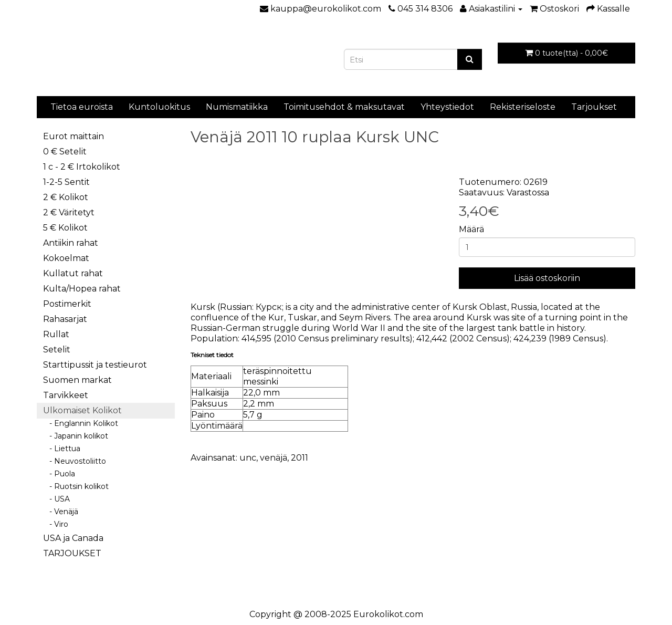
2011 (300, 458)
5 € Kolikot (65, 228)
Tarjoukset (594, 107)
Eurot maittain (73, 136)
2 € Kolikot (66, 197)
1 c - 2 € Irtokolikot (82, 167)
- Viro (56, 524)
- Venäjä (61, 512)
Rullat (56, 334)
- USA (56, 499)
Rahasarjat (65, 319)
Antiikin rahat (71, 243)
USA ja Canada (73, 538)
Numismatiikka (237, 107)
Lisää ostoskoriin (547, 278)
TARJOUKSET (72, 553)
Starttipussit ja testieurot (95, 365)
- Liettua (62, 449)
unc (248, 458)
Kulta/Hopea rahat (82, 289)
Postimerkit (67, 304)
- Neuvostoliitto (75, 461)
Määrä (471, 229)
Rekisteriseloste (523, 107)
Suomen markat (77, 380)
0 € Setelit (65, 152)
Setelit (57, 350)
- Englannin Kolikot (81, 423)
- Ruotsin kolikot (76, 486)
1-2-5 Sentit (66, 182)
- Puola (59, 474)
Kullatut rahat (73, 273)
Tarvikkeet (66, 395)
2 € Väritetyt (69, 212)
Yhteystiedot (447, 107)
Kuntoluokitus (159, 107)
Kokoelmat (66, 258)
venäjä (274, 458)
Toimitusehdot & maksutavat (344, 107)
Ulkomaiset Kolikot (82, 410)
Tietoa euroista (82, 107)
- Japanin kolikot (76, 436)
